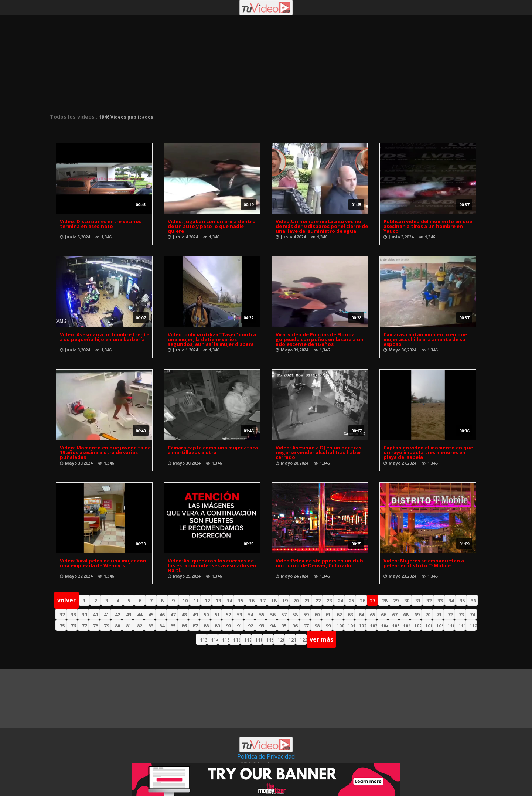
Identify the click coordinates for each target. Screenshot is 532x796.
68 (406, 615)
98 (317, 626)
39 (84, 615)
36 (473, 601)
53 (239, 615)
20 (296, 601)
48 (184, 615)
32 (429, 601)
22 (318, 601)
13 (218, 601)
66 (383, 615)
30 (407, 601)
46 (162, 615)
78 (95, 626)
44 (140, 615)
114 (214, 640)
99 (328, 626)
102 (362, 626)
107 (418, 626)
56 (273, 615)
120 (281, 640)
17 (263, 601)
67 (395, 615)
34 (451, 601)
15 (241, 601)
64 (361, 615)
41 (106, 615)
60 (317, 615)
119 (270, 640)
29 (396, 601)
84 (162, 626)
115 (226, 640)
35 (462, 601)
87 (195, 626)
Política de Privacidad (266, 756)
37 (62, 615)
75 (62, 626)
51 (217, 615)
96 (295, 626)
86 (184, 626)
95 (284, 626)
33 (440, 601)
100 (340, 626)
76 (73, 626)
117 (248, 640)
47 (173, 615)
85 (173, 626)
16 (252, 601)
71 (439, 615)
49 (195, 615)
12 (207, 601)
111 (462, 626)
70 (428, 615)
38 (73, 615)
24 (340, 601)
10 (185, 601)
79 (106, 626)
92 (250, 626)
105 (395, 626)
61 (328, 615)
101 (351, 626)
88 (206, 626)
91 (239, 626)
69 (417, 615)
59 (306, 615)
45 (151, 615)
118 (259, 640)
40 (95, 615)
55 (262, 615)
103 (373, 626)
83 (151, 626)
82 (140, 626)
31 (418, 601)
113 (203, 640)
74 (472, 615)
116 (237, 640)
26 (362, 601)
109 (440, 626)
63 (350, 615)
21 (307, 601)
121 (292, 640)
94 (273, 626)
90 (228, 626)
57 (284, 615)
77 (84, 626)
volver (66, 600)
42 (117, 615)
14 (229, 601)
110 (451, 626)
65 (372, 615)
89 (217, 626)
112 (473, 626)
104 (384, 626)
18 (274, 601)
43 (129, 615)
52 (228, 615)
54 (250, 615)
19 (285, 601)
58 (295, 615)
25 (351, 601)
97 (306, 626)
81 (129, 626)
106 (407, 626)
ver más (321, 639)
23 (329, 601)
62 (339, 615)
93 (262, 626)
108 (429, 626)
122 (303, 640)
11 (196, 601)
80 (117, 626)
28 (385, 601)
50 (206, 615)
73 (461, 615)
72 (450, 615)
